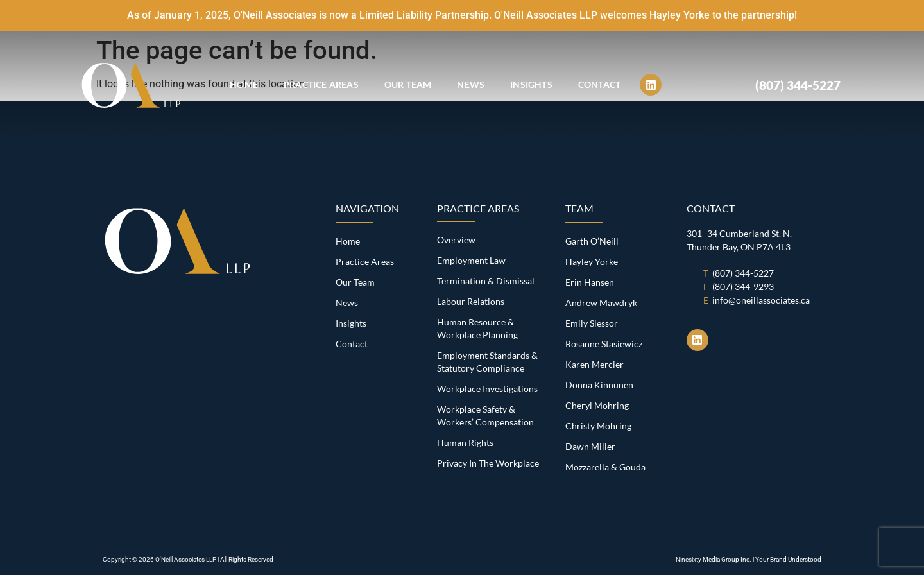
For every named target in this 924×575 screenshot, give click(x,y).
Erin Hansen (590, 282)
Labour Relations (471, 301)
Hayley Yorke (592, 262)
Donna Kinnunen (599, 385)
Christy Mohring (598, 426)
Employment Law (471, 260)
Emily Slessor (592, 323)
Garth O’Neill (592, 241)
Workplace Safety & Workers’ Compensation (485, 416)
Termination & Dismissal (486, 281)
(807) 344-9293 (743, 287)
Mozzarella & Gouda (605, 467)
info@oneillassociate (752, 300)
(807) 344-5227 (743, 273)
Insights (531, 84)
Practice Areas (321, 84)
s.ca (802, 300)
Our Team (408, 84)
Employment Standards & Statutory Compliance (487, 362)
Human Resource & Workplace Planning (477, 328)
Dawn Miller (590, 446)
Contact (599, 84)
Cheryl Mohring (597, 405)
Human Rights (465, 442)
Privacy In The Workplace (488, 463)
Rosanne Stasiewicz (604, 344)
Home (244, 84)
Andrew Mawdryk (601, 303)
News (471, 84)
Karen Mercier (595, 364)
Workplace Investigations (487, 389)
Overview (456, 240)
